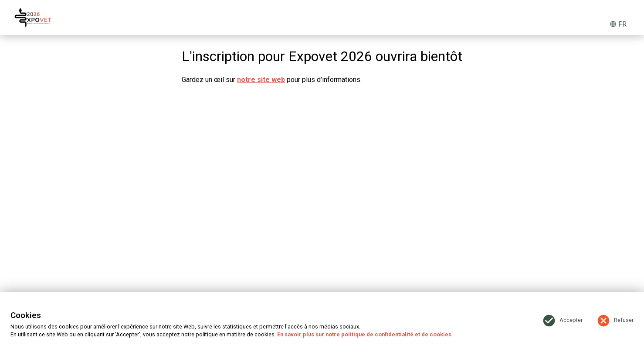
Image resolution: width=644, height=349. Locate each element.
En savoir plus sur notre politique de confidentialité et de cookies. (365, 334)
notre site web (261, 80)
